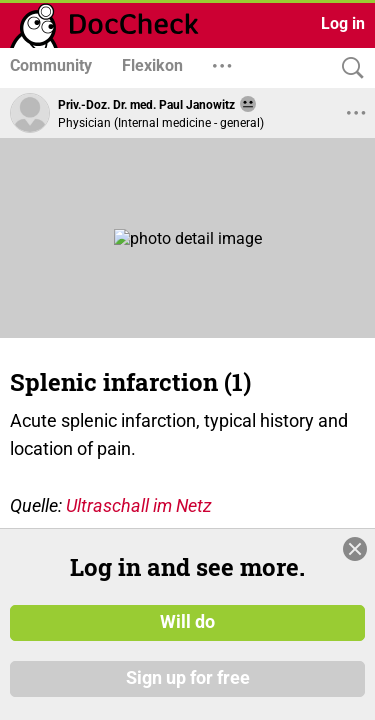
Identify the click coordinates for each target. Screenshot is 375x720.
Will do (187, 623)
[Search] (348, 68)
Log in (343, 23)
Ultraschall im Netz (139, 505)
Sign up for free (188, 679)
